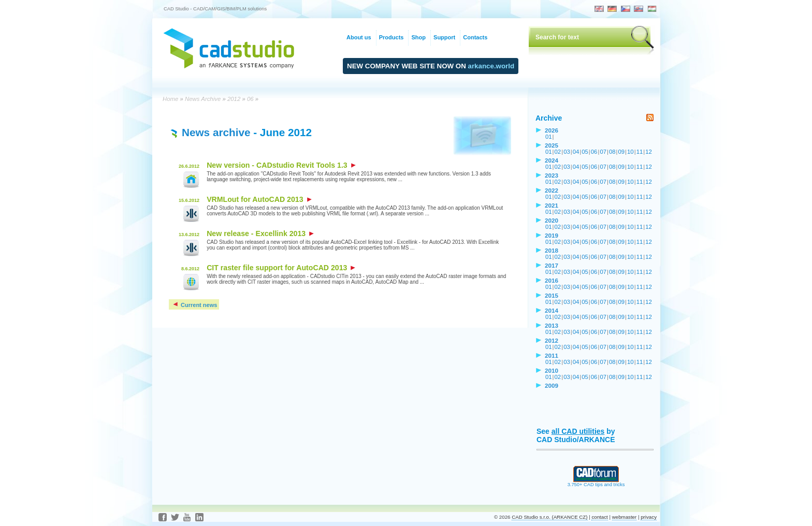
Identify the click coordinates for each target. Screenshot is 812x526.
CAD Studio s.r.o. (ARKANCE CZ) (549, 517)
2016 (552, 280)
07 (603, 152)
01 (549, 137)
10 (630, 152)
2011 (552, 355)
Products (392, 37)
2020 (552, 220)
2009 (552, 385)
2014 (552, 310)
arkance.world (491, 66)
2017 (552, 265)
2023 (552, 175)
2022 (552, 190)
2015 (552, 295)
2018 (552, 250)
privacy (649, 517)
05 (585, 152)
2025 (552, 145)
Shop (418, 37)
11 (640, 152)
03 (567, 152)
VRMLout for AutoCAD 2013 (259, 199)
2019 (552, 235)
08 (612, 152)
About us (359, 37)
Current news (194, 305)
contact (599, 517)
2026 (552, 130)
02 (558, 152)
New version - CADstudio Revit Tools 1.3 (281, 165)
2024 (552, 160)
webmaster (625, 517)
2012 (234, 99)
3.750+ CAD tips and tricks (596, 483)
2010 (552, 370)
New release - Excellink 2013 (260, 233)
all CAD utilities (578, 431)
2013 (552, 325)
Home (170, 99)
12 (649, 152)
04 (576, 152)
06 (250, 99)
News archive (216, 132)
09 (622, 152)
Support (444, 37)
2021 (552, 205)
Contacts (475, 37)
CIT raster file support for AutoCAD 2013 (281, 268)
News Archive (203, 99)
